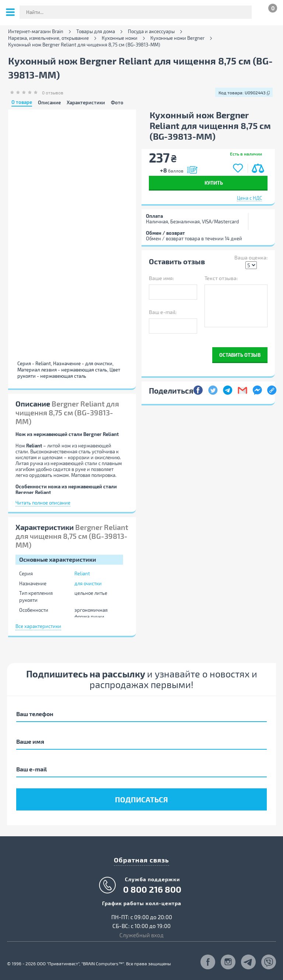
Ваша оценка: (251, 257)
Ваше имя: (161, 278)
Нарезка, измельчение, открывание (48, 38)
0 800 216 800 (152, 889)
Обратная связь (141, 860)
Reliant (82, 573)
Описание (49, 103)
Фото (117, 103)
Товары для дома (96, 32)
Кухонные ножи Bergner (177, 38)
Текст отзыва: (221, 278)
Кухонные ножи (120, 38)
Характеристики (86, 103)
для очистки (88, 583)
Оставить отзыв (240, 355)
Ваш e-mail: (163, 312)
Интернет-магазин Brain (36, 32)
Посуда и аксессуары (151, 32)
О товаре (22, 102)
